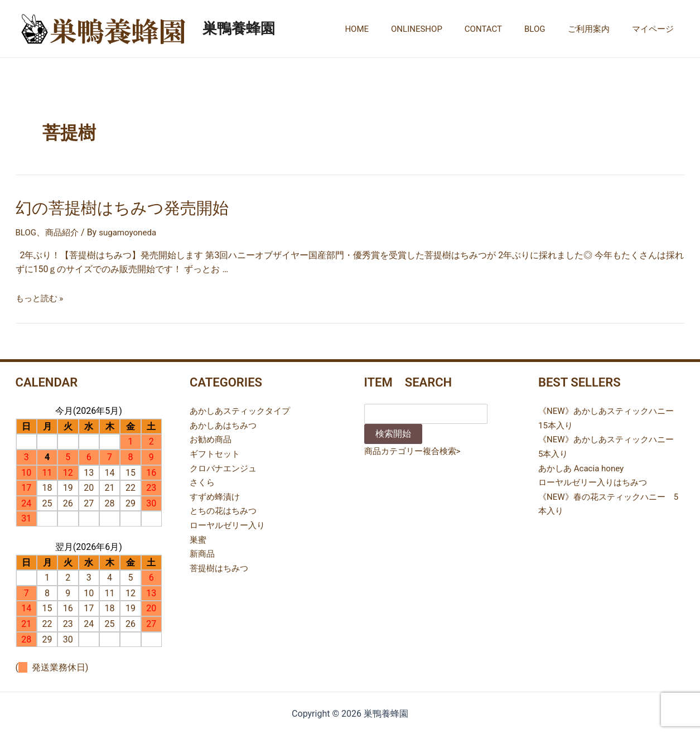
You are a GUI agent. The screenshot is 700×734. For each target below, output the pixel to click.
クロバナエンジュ (225, 466)
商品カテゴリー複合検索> (416, 449)
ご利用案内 (597, 29)
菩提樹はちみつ (221, 566)
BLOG (549, 29)
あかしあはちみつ (225, 423)
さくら (203, 480)
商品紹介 (64, 231)
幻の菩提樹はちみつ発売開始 (111, 207)
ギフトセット (216, 451)
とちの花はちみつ (225, 509)
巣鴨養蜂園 (239, 28)
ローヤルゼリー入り (230, 523)
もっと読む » (41, 296)
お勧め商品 (212, 438)
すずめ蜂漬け (216, 494)
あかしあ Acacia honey (584, 466)
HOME (387, 29)
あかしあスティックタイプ (243, 409)
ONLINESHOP (442, 29)
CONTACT (503, 29)
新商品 (203, 551)
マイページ (656, 29)
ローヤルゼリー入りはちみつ (596, 480)
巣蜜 (199, 537)
